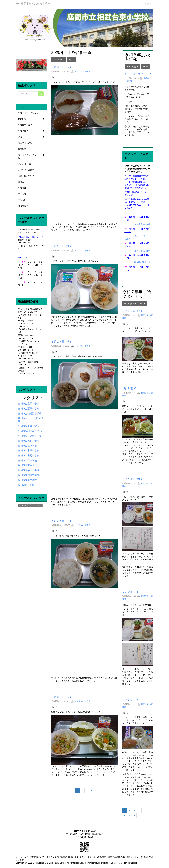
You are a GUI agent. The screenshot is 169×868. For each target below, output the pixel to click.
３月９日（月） (132, 592)
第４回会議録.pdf (142, 262)
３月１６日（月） (133, 311)
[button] (18, 65)
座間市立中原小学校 (29, 450)
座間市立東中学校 (27, 465)
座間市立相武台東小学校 (35, 4)
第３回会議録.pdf (142, 251)
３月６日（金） (132, 700)
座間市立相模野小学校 (30, 414)
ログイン (149, 4)
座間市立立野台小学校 (30, 436)
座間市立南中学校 (27, 480)
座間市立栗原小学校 (29, 409)
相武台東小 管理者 (81, 71)
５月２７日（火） (62, 342)
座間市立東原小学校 (29, 426)
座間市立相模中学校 (29, 475)
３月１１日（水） (133, 479)
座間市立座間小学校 (29, 404)
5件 (71, 60)
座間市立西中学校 (27, 460)
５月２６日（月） (62, 521)
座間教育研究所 (26, 485)
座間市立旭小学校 (27, 446)
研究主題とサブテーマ (138, 74)
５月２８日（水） (62, 246)
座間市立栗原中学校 (29, 470)
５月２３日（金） (62, 697)
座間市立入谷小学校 (29, 441)
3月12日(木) (129, 388)
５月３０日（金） (62, 67)
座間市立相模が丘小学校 (31, 431)
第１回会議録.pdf (142, 224)
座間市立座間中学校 (29, 455)
